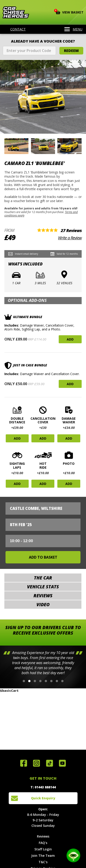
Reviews (43, 836)
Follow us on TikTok (50, 763)
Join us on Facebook (24, 763)
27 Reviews (71, 230)
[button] (24, 681)
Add (70, 339)
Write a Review (70, 238)
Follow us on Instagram (36, 763)
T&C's (43, 862)
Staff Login (43, 849)
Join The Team (43, 856)
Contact (15, 29)
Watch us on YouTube (62, 763)
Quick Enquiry (43, 798)
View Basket (70, 12)
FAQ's (43, 843)
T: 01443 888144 (43, 787)
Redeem (71, 51)
